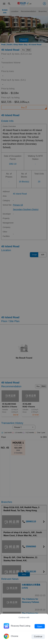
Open (40, 626)
